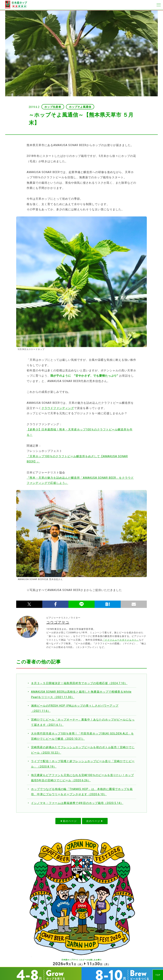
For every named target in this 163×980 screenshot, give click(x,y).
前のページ (70, 821)
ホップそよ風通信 (80, 107)
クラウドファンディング (58, 408)
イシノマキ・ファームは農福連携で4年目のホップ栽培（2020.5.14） (77, 803)
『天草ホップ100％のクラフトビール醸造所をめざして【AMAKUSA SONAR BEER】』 (77, 459)
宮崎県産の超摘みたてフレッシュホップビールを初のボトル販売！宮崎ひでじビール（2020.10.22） (83, 750)
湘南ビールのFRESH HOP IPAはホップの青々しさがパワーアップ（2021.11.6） (75, 708)
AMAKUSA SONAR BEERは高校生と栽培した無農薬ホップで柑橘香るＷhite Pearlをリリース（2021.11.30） (81, 694)
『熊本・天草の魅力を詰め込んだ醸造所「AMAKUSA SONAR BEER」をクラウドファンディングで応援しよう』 (80, 480)
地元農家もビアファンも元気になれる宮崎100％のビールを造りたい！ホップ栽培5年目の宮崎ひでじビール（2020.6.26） (82, 778)
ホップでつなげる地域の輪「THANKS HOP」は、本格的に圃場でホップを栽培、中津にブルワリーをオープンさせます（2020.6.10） (82, 792)
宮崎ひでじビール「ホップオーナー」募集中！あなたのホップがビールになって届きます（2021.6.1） (83, 722)
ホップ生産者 (53, 107)
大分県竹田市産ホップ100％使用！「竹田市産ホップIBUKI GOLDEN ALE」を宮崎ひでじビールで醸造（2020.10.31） (82, 736)
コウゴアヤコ (58, 622)
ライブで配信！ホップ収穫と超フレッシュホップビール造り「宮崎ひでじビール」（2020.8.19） (83, 764)
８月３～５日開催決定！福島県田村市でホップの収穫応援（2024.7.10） (79, 683)
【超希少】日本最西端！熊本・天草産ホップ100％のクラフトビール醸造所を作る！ (80, 432)
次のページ (93, 821)
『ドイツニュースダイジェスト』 (121, 640)
